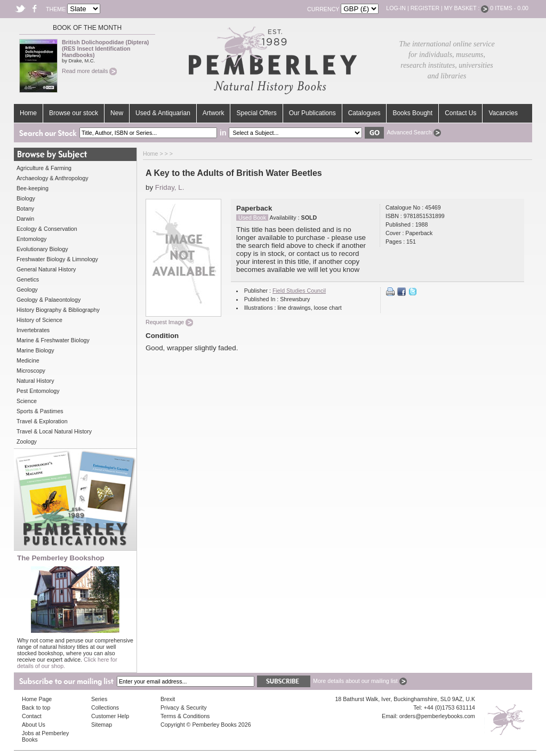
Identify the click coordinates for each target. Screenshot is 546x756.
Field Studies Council (299, 291)
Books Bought (412, 113)
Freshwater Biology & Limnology (57, 259)
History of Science (39, 320)
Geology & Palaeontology (49, 300)
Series (99, 699)
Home (28, 113)
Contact (32, 716)
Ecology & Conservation (47, 229)
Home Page (37, 699)
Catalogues (364, 113)
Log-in (396, 8)
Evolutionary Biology (42, 249)
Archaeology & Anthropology (52, 178)
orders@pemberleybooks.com (437, 716)
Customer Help (110, 716)
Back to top (36, 707)
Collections (105, 707)
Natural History (35, 381)
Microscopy (31, 371)
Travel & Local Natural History (54, 431)
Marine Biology (35, 350)
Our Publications (312, 113)
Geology (27, 289)
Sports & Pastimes (40, 411)
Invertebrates (33, 330)
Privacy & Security (183, 707)
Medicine (28, 360)
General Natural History (46, 269)
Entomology (31, 239)
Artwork (214, 113)
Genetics (28, 279)
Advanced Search (413, 132)
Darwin (25, 219)
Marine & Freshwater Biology (53, 340)
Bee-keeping (33, 188)
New (117, 113)
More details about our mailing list (360, 681)
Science (27, 401)
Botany (25, 208)
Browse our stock (74, 113)
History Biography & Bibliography (58, 310)
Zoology (27, 441)
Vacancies (503, 113)
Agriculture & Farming (44, 168)
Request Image (169, 322)
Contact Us (460, 113)
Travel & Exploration (42, 421)
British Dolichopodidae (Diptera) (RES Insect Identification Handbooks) (105, 49)
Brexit (168, 699)
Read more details (89, 71)
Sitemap (102, 725)
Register (425, 8)
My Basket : (467, 8)
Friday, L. (170, 187)
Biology (26, 198)
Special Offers (256, 113)
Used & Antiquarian (163, 113)
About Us (34, 725)
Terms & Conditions (185, 716)
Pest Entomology (38, 391)
